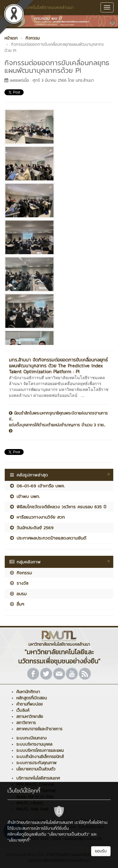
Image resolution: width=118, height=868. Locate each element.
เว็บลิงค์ (23, 710)
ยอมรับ (101, 851)
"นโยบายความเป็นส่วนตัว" (69, 834)
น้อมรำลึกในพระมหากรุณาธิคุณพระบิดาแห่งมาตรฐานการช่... (58, 416)
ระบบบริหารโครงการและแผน (40, 751)
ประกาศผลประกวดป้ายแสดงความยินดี (48, 538)
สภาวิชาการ (26, 723)
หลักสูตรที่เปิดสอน (31, 698)
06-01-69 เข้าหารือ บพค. (37, 486)
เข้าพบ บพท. (25, 496)
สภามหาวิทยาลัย (30, 717)
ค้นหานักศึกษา (28, 692)
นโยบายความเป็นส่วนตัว (36, 769)
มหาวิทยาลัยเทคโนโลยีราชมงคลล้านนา (39, 7)
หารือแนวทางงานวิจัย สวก (37, 517)
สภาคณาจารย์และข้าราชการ (39, 729)
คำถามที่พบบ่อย (29, 704)
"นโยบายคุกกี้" (19, 840)
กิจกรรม (21, 573)
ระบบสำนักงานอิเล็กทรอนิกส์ (40, 757)
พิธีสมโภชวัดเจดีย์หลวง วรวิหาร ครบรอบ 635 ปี (58, 507)
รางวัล (19, 583)
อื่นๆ (17, 604)
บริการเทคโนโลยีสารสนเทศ (38, 778)
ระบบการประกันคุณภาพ (36, 763)
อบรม (18, 594)
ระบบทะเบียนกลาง (31, 738)
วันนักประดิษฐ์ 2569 (31, 528)
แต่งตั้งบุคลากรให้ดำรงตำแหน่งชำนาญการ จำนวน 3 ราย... (57, 428)
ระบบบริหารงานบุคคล (34, 744)
